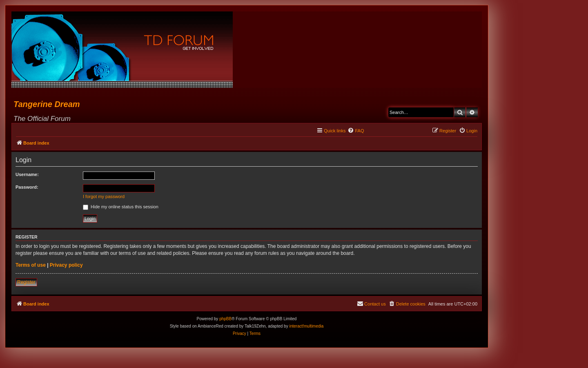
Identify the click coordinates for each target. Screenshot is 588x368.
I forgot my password (104, 196)
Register (26, 282)
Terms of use (31, 265)
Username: (27, 174)
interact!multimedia (306, 326)
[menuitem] (356, 131)
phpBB (225, 319)
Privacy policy (66, 265)
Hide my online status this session (121, 207)
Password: (27, 187)
